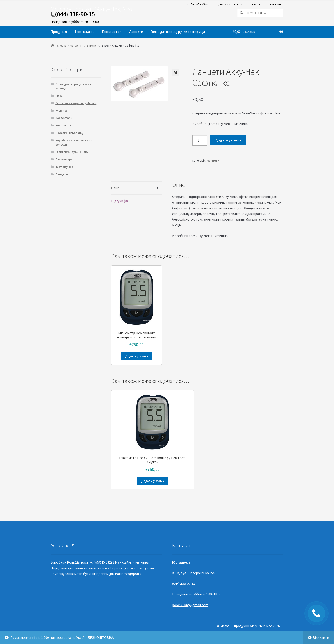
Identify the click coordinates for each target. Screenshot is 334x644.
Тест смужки (64, 167)
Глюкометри (112, 32)
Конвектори (64, 118)
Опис (115, 188)
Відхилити (321, 637)
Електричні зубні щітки (72, 152)
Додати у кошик (228, 140)
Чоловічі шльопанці (70, 133)
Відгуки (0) (120, 201)
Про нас (256, 4)
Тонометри (63, 125)
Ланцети (136, 32)
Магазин (75, 46)
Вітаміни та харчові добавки (76, 103)
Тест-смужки (84, 32)
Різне (59, 96)
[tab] (137, 188)
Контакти (276, 4)
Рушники (62, 110)
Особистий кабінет (198, 4)
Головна (61, 46)
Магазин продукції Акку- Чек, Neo (91, 9)
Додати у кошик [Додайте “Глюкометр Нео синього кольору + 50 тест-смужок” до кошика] (137, 356)
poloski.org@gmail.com (190, 605)
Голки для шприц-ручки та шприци (178, 32)
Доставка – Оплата (230, 4)
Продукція (59, 32)
